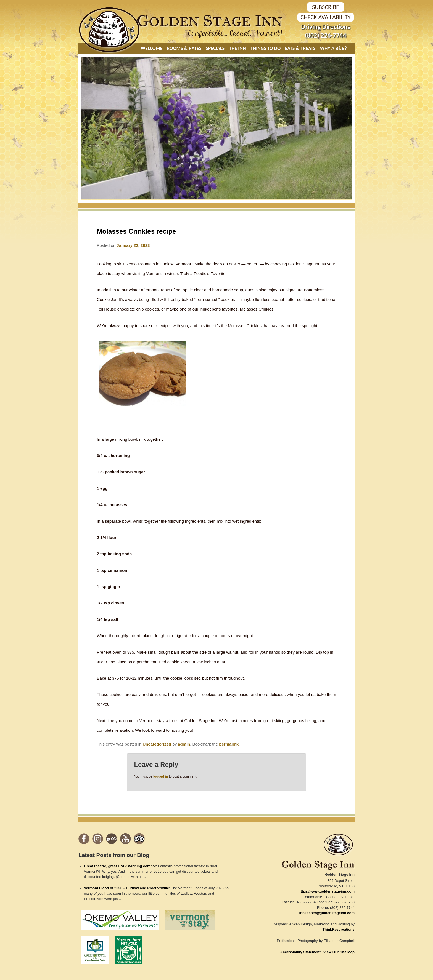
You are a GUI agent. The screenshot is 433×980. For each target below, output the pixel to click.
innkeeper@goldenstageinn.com (327, 913)
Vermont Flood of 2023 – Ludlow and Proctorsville (126, 888)
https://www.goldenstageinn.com (327, 891)
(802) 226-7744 (325, 35)
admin (184, 744)
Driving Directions (325, 27)
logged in (161, 776)
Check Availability (325, 17)
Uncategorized (157, 744)
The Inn (237, 48)
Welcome (152, 48)
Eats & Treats (300, 48)
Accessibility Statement (300, 952)
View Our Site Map (339, 952)
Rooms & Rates (184, 48)
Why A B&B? (333, 48)
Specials (215, 48)
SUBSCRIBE (326, 7)
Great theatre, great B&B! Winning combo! (120, 866)
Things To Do (266, 48)
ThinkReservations (339, 929)
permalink (229, 744)
